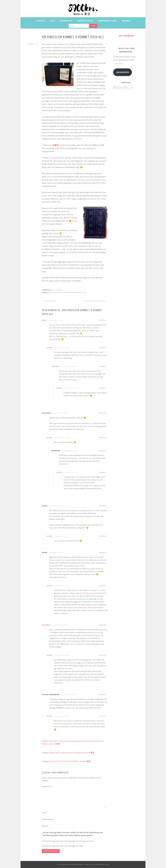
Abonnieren (123, 72)
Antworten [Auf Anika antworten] (102, 320)
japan (77, 293)
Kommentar (47, 786)
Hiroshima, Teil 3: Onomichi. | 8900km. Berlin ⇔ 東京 (70, 761)
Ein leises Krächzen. (49, 301)
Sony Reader (60, 107)
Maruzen (74, 126)
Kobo (44, 107)
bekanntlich (71, 47)
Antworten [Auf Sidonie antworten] (102, 553)
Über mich (126, 21)
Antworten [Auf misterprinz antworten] (102, 625)
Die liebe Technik (57, 290)
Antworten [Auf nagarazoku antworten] (102, 413)
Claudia (49, 348)
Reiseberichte (66, 21)
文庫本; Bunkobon (61, 145)
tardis (85, 293)
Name (45, 812)
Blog (53, 21)
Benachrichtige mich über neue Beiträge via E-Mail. (63, 846)
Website (45, 826)
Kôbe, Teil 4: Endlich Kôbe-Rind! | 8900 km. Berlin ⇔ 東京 (72, 753)
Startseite (41, 21)
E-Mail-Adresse (48, 819)
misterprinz (46, 625)
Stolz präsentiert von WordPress (70, 864)
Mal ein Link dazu (84, 593)
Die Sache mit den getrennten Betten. (95, 301)
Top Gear (53, 158)
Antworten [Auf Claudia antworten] (102, 348)
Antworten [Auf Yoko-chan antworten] (102, 366)
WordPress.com (103, 864)
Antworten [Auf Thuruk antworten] (102, 506)
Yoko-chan (55, 366)
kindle (81, 293)
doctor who (62, 293)
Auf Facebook (126, 36)
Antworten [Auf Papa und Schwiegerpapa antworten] (102, 695)
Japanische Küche (85, 21)
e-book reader (70, 293)
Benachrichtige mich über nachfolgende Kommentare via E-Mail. (69, 841)
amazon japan (54, 293)
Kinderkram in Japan (107, 21)
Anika (44, 320)
